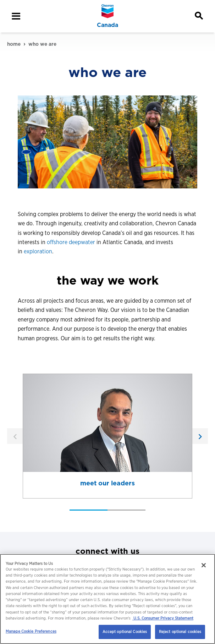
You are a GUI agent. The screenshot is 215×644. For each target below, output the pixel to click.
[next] (200, 436)
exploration (38, 251)
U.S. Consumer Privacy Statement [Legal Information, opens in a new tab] (163, 618)
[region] (107, 599)
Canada (107, 25)
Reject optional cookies (180, 632)
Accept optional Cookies (125, 632)
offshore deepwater (71, 242)
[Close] (204, 565)
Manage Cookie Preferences (31, 631)
